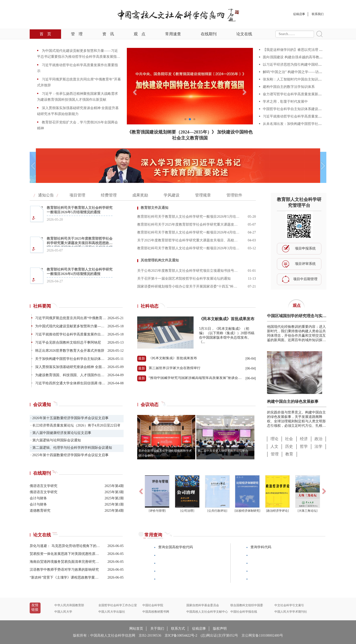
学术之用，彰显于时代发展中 (285, 102)
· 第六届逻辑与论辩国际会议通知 (55, 440)
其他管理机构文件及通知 (160, 260)
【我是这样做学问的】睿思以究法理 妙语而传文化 (301, 50)
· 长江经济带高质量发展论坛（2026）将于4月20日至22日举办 (75, 425)
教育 (289, 454)
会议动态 (150, 405)
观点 (140, 34)
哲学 (304, 446)
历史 (289, 446)
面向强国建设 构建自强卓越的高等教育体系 (296, 57)
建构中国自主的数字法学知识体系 (289, 87)
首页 (45, 34)
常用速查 (173, 34)
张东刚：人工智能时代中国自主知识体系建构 (297, 79)
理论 (274, 439)
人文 (274, 446)
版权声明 (220, 629)
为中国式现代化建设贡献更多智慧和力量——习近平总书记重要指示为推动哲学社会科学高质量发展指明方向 (79, 57)
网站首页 (136, 629)
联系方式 (178, 629)
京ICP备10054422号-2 (181, 635)
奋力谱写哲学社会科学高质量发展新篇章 (294, 94)
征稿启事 (199, 629)
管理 (77, 34)
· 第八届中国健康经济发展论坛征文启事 (60, 433)
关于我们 (157, 629)
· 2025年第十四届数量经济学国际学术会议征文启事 (69, 455)
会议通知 (42, 405)
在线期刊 (209, 34)
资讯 (108, 34)
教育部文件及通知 (155, 208)
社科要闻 (42, 306)
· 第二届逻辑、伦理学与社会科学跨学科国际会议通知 (71, 448)
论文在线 (244, 34)
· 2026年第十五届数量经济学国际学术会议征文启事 (69, 418)
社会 (289, 439)
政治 (318, 439)
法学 (318, 446)
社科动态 (150, 306)
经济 (304, 439)
